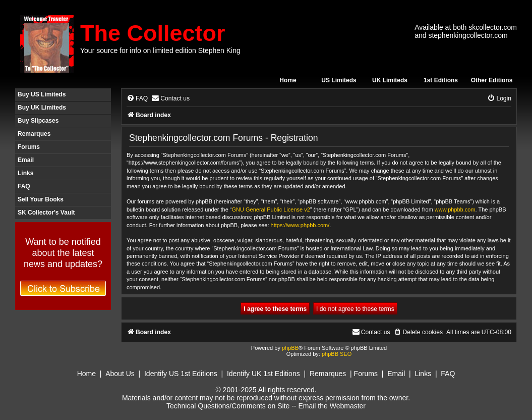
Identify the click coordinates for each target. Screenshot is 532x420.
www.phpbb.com (455, 209)
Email (26, 160)
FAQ (24, 186)
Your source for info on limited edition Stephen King (160, 50)
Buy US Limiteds (42, 94)
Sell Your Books (41, 199)
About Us (120, 374)
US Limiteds (339, 80)
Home (288, 80)
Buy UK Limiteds (42, 108)
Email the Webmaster (332, 406)
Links (25, 173)
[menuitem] (137, 99)
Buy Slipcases (38, 121)
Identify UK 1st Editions (263, 374)
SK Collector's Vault (46, 213)
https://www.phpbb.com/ (300, 225)
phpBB (290, 348)
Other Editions (492, 80)
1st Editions (441, 80)
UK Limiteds (390, 80)
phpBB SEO (337, 354)
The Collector (153, 33)
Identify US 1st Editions (181, 374)
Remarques (34, 134)
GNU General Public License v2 (271, 209)
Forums (29, 147)
